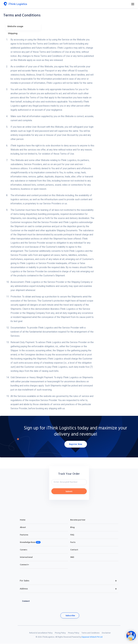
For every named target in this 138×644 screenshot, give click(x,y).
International (26, 558)
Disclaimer (106, 633)
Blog (72, 528)
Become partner (78, 520)
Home (23, 520)
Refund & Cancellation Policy (41, 633)
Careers (24, 550)
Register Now (76, 444)
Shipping (13, 34)
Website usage (15, 26)
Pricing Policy (60, 633)
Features (24, 535)
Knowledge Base (28, 543)
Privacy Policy (74, 633)
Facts (73, 543)
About (23, 528)
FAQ (72, 535)
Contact (74, 550)
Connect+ (25, 565)
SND (72, 558)
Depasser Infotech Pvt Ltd (92, 637)
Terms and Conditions (91, 633)
